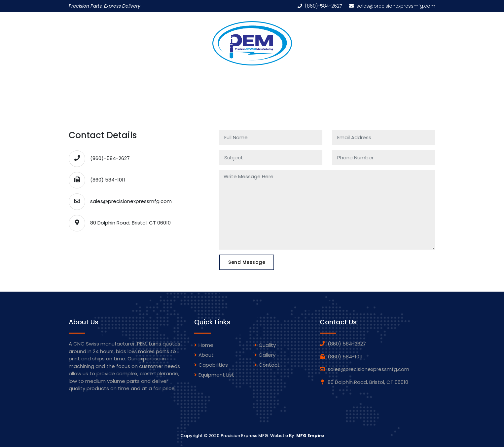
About (206, 355)
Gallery (293, 76)
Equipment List (250, 76)
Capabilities (202, 76)
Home (130, 76)
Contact (269, 365)
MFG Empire (310, 436)
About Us (162, 76)
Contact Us (364, 76)
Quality (325, 76)
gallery (267, 355)
